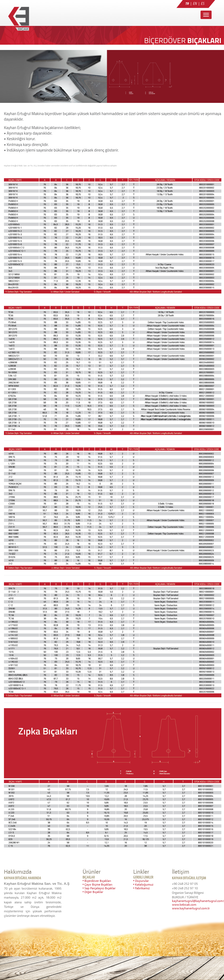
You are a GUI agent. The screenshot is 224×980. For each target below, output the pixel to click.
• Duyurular (141, 881)
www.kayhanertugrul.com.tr (191, 909)
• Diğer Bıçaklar (93, 892)
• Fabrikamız (141, 889)
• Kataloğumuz (143, 885)
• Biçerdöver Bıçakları (97, 881)
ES (202, 3)
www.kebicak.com (184, 905)
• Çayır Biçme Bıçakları (97, 885)
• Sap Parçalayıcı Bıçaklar (99, 889)
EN (195, 3)
